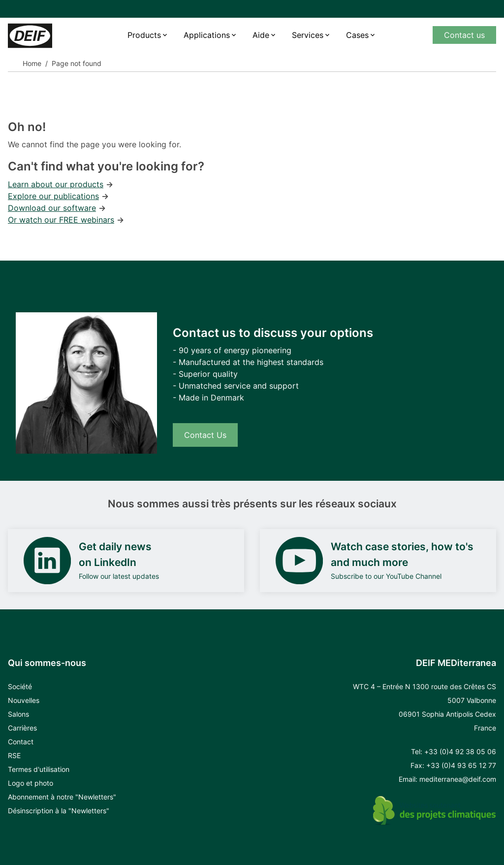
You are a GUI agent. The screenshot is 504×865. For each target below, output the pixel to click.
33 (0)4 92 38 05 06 (462, 751)
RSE (14, 755)
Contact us (464, 35)
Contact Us (205, 435)
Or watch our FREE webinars (61, 220)
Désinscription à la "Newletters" (59, 811)
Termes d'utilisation (39, 769)
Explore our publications (53, 196)
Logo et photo (31, 783)
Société (20, 686)
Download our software (52, 208)
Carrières (22, 728)
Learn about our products (56, 184)
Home (32, 63)
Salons (18, 714)
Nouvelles (24, 700)
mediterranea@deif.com (458, 779)
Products (144, 35)
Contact (21, 742)
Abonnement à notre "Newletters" (62, 797)
